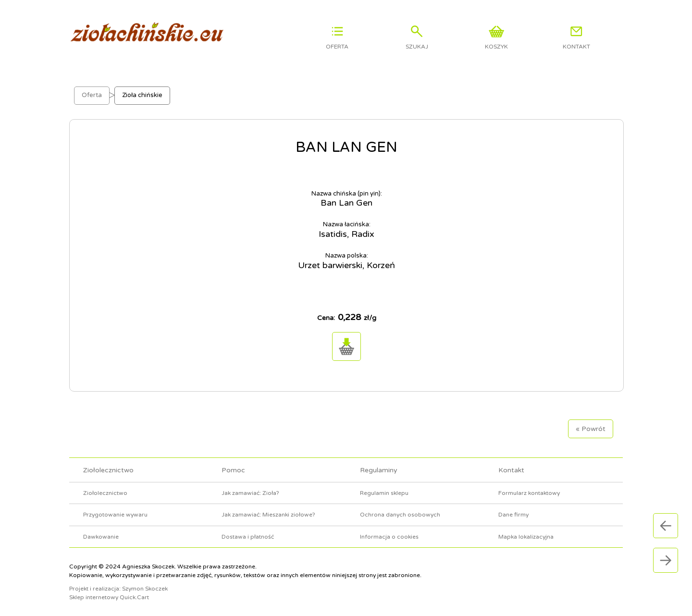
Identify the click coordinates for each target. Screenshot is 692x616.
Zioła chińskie (142, 95)
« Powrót (591, 429)
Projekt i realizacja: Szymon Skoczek (118, 589)
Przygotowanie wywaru (115, 515)
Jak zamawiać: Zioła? (250, 493)
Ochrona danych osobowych (400, 515)
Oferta (92, 95)
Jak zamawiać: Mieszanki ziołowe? (268, 515)
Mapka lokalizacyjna (526, 537)
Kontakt (511, 470)
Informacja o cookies (389, 537)
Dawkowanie (101, 537)
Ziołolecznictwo (108, 470)
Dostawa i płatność (248, 537)
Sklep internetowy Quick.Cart (109, 597)
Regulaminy (379, 470)
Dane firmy (513, 515)
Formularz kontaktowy (529, 493)
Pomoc (233, 470)
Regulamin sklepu (384, 493)
